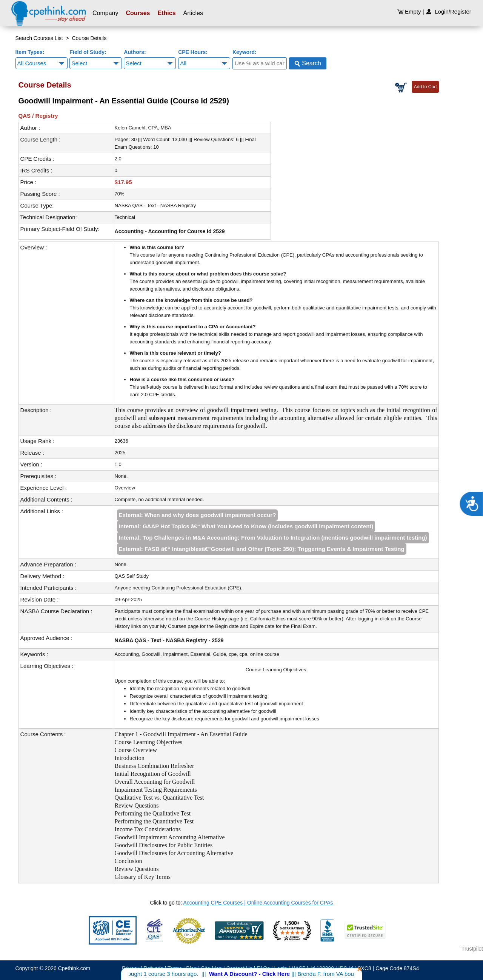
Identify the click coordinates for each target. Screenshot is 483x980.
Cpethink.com (74, 968)
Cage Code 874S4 (397, 968)
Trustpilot (472, 949)
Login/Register (448, 12)
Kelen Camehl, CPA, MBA (143, 128)
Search (308, 63)
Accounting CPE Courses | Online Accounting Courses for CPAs (258, 903)
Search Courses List (39, 38)
